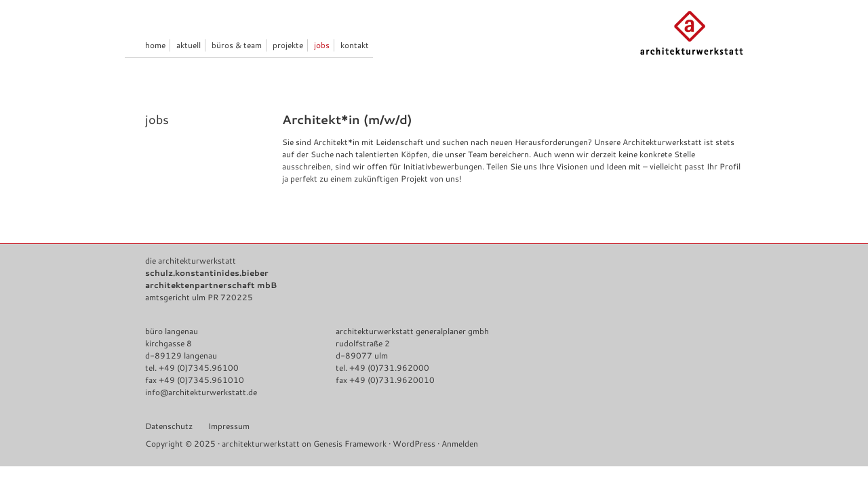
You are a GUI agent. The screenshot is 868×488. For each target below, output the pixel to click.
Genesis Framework (350, 444)
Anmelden (460, 444)
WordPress (414, 444)
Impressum (229, 426)
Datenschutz (169, 426)
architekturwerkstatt (261, 444)
